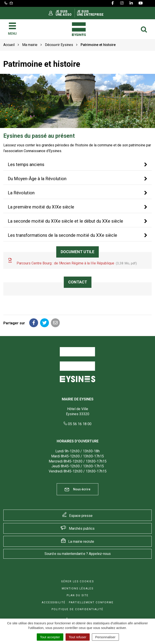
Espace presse (81, 516)
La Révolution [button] (21, 193)
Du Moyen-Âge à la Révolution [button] (37, 179)
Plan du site (78, 595)
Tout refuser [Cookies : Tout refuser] (78, 637)
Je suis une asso (64, 13)
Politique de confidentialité (77, 609)
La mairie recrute (81, 542)
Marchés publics (82, 528)
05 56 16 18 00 (77, 424)
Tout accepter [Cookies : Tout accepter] (50, 637)
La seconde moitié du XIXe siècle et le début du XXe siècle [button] (65, 221)
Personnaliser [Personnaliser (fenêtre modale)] (105, 637)
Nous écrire (77, 489)
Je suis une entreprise (90, 13)
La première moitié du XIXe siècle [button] (41, 207)
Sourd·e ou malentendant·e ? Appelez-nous (78, 554)
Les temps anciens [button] (26, 164)
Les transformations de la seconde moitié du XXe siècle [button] (62, 235)
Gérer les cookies (77, 581)
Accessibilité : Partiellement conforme (78, 602)
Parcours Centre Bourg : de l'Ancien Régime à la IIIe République (72, 262)
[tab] (77, 165)
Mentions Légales (78, 589)
